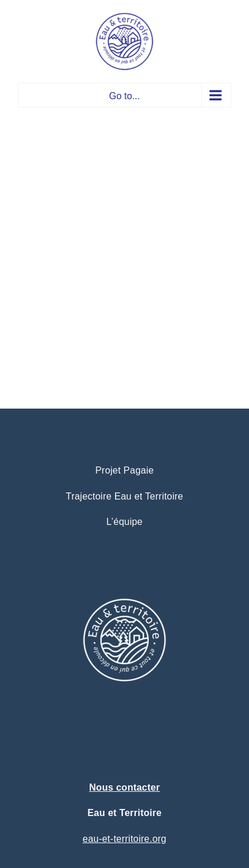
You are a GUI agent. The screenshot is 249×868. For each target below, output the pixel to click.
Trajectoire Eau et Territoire (124, 496)
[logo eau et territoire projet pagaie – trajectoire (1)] (125, 571)
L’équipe (125, 522)
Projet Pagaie (124, 470)
